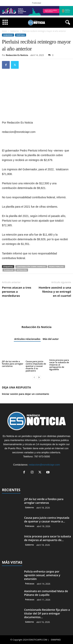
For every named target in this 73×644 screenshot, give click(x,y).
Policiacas (30, 526)
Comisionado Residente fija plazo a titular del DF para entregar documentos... (47, 613)
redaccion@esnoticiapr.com (44, 465)
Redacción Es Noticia (17, 55)
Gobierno (15, 31)
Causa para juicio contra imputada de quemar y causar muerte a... (47, 520)
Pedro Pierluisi (56, 267)
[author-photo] (36, 314)
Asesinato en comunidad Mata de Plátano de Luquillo (46, 593)
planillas (9, 270)
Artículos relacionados (27, 339)
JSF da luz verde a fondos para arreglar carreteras (13, 364)
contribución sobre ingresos (31, 267)
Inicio (4, 31)
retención (22, 270)
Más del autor (51, 339)
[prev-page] (34, 377)
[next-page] (39, 377)
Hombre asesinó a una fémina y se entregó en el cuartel (55, 292)
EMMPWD (56, 640)
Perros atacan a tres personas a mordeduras (17, 292)
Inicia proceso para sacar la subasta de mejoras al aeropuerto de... (47, 538)
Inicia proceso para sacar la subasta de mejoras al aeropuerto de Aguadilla (59, 365)
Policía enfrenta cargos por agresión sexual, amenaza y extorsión (42, 575)
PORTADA (21, 35)
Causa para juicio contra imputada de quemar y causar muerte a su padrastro (36, 366)
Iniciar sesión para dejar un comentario (26, 394)
